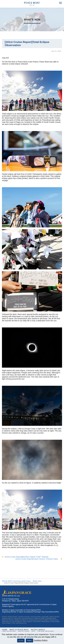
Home (5, 630)
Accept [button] (21, 640)
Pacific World (38, 630)
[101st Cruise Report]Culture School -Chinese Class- (37, 559)
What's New (32, 20)
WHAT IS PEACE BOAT (19, 630)
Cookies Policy (41, 640)
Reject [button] (29, 640)
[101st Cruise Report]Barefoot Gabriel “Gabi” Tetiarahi (27, 557)
